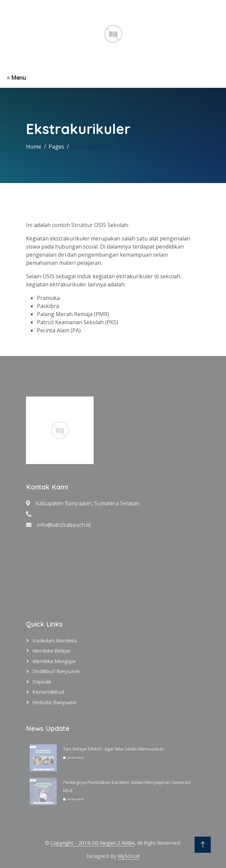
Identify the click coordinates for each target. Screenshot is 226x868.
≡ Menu (16, 78)
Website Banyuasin (55, 702)
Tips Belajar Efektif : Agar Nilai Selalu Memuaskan (114, 749)
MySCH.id (129, 856)
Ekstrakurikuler (91, 147)
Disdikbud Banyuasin (56, 671)
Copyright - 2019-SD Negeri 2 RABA (93, 843)
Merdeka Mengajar (54, 661)
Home (34, 147)
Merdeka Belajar (52, 650)
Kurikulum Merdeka (55, 640)
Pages (56, 147)
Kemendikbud (48, 692)
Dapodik (42, 682)
